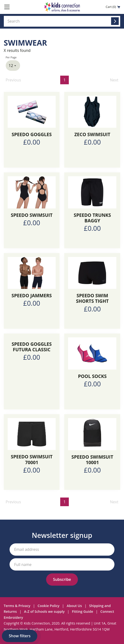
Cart (113, 7)
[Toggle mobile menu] (7, 7)
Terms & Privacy (17, 606)
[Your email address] (62, 550)
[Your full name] (62, 564)
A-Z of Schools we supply (44, 611)
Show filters (20, 636)
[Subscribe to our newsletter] (62, 580)
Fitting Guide (83, 611)
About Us (74, 606)
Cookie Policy (48, 606)
